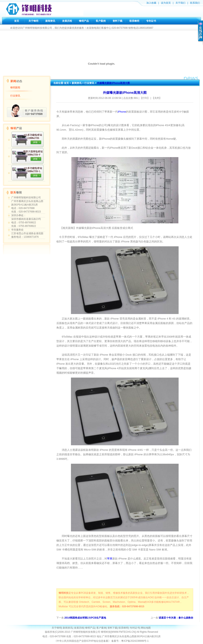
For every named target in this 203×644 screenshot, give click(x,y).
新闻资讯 (50, 21)
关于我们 (180, 3)
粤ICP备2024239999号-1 (135, 641)
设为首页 (166, 3)
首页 (17, 21)
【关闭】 (157, 98)
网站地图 (146, 628)
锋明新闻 (15, 88)
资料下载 (117, 21)
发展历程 (67, 21)
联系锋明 (134, 21)
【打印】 (145, 98)
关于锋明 (33, 21)
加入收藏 (151, 3)
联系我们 (195, 3)
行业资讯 (15, 96)
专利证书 (151, 21)
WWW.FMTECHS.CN (123, 632)
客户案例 (101, 21)
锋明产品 (84, 21)
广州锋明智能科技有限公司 (26, 198)
